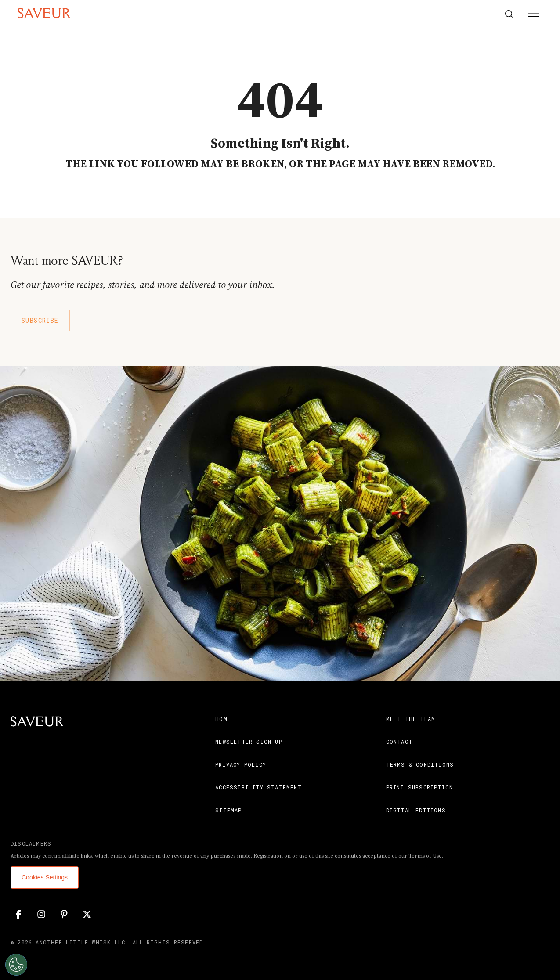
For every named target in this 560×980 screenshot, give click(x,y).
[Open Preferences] (15, 965)
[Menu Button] (534, 14)
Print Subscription (420, 787)
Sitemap (228, 810)
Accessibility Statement (258, 787)
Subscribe (40, 320)
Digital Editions (416, 810)
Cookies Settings (45, 877)
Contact (399, 742)
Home (223, 719)
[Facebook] (18, 914)
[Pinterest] (64, 914)
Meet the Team (411, 719)
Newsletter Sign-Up (249, 742)
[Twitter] (87, 914)
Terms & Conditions (420, 764)
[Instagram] (41, 914)
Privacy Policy (241, 764)
